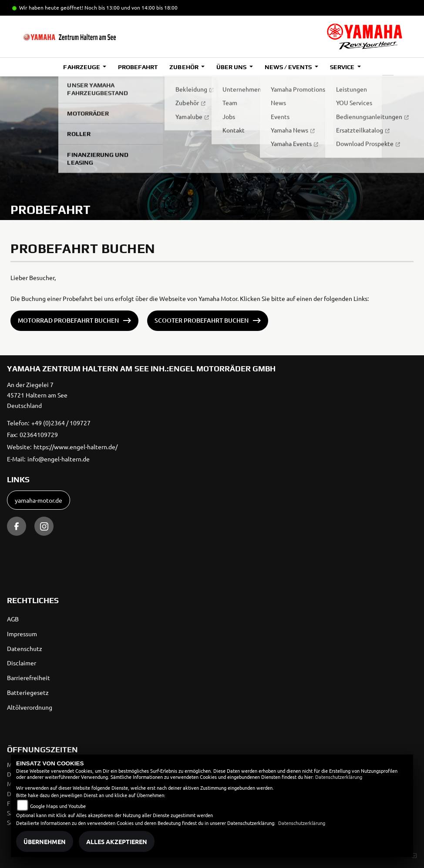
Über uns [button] (232, 67)
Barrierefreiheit (29, 678)
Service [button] (343, 67)
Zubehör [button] (184, 67)
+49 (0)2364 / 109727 (61, 423)
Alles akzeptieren (117, 841)
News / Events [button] (289, 67)
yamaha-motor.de (39, 500)
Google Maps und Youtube (58, 806)
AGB (13, 619)
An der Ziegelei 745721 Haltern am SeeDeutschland (37, 395)
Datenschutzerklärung (339, 777)
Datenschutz (25, 648)
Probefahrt (138, 67)
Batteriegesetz (28, 692)
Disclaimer (22, 663)
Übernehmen (45, 841)
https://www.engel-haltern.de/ (76, 447)
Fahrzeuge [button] (82, 67)
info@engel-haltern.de (59, 459)
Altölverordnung (30, 707)
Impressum (22, 634)
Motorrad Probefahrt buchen (68, 320)
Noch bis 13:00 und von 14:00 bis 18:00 (131, 7)
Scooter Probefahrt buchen (202, 320)
